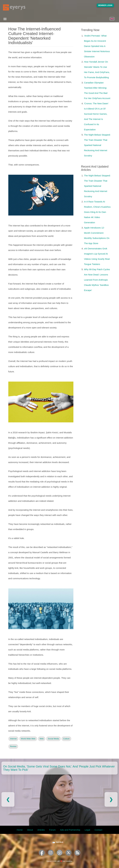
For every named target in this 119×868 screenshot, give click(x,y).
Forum (52, 830)
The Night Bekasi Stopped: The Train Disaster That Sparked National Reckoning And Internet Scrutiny (97, 145)
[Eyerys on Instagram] (51, 857)
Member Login (105, 5)
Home (20, 830)
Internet (13, 739)
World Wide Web (28, 739)
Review (13, 746)
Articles (41, 830)
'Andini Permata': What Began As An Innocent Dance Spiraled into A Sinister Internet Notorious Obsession (97, 46)
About (30, 830)
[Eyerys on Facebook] (42, 857)
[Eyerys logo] (14, 7)
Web (42, 739)
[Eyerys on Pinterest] (60, 857)
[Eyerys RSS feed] (77, 857)
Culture (66, 739)
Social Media (53, 739)
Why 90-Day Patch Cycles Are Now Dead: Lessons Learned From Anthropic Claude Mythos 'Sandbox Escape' (97, 280)
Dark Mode (59, 842)
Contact (98, 830)
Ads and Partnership (70, 830)
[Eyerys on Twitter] (68, 857)
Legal (87, 830)
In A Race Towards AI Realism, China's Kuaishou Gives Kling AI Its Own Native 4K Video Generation (97, 212)
